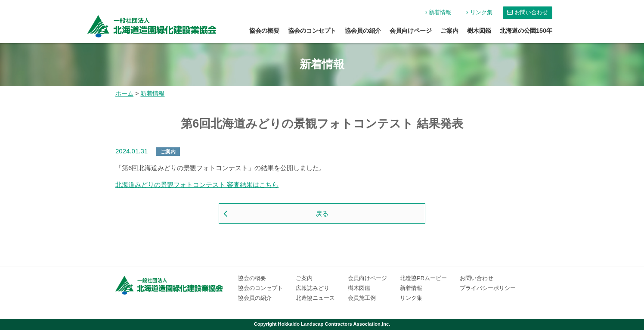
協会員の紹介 (363, 31)
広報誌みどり (313, 288)
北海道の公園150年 (526, 31)
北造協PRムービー (423, 278)
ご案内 (449, 31)
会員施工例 (362, 298)
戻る (322, 213)
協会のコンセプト (312, 31)
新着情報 (440, 12)
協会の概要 (264, 31)
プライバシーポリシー (488, 288)
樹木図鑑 (479, 31)
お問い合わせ (531, 12)
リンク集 (481, 12)
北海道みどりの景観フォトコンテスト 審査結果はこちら (197, 185)
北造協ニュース (315, 298)
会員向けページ (411, 31)
